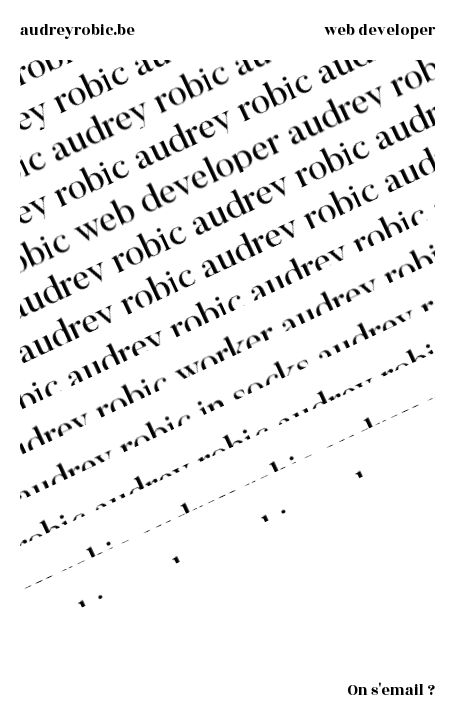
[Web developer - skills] (379, 30)
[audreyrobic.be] (77, 30)
